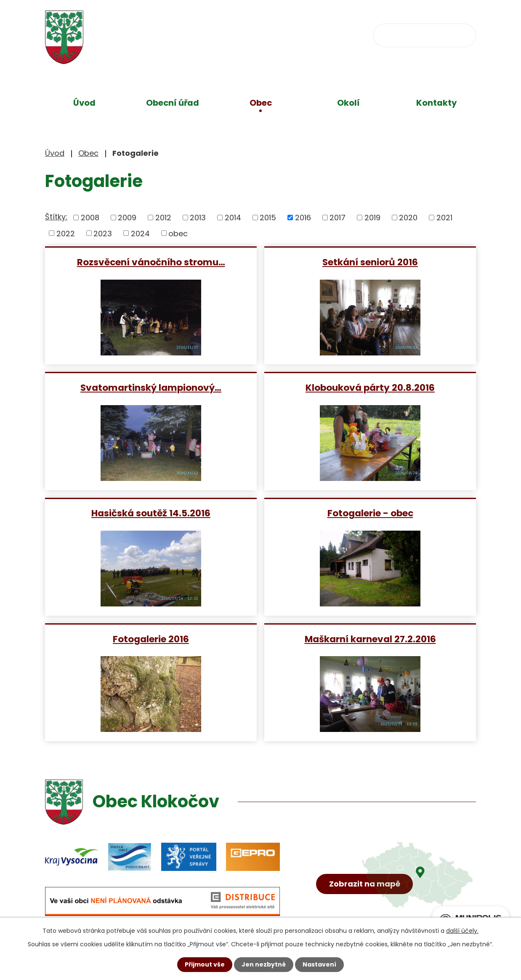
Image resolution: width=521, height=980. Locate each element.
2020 (408, 218)
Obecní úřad (173, 103)
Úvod (84, 103)
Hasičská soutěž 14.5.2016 (151, 513)
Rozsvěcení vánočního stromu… (151, 262)
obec (178, 233)
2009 (127, 218)
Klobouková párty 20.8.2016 (370, 387)
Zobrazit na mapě (365, 884)
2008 (90, 218)
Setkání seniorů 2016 (370, 262)
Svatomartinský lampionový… (151, 387)
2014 (233, 218)
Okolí (348, 103)
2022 (66, 233)
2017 (338, 218)
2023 (103, 233)
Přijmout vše (205, 964)
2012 (163, 218)
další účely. (462, 931)
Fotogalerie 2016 (151, 639)
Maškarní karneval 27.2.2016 (370, 639)
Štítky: (56, 217)
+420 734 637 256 (227, 34)
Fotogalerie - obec (370, 513)
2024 (140, 233)
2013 (198, 218)
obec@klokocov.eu (326, 34)
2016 (303, 218)
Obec (261, 103)
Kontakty (437, 103)
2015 (268, 218)
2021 (444, 218)
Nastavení (319, 964)
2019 (372, 218)
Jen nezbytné (264, 964)
